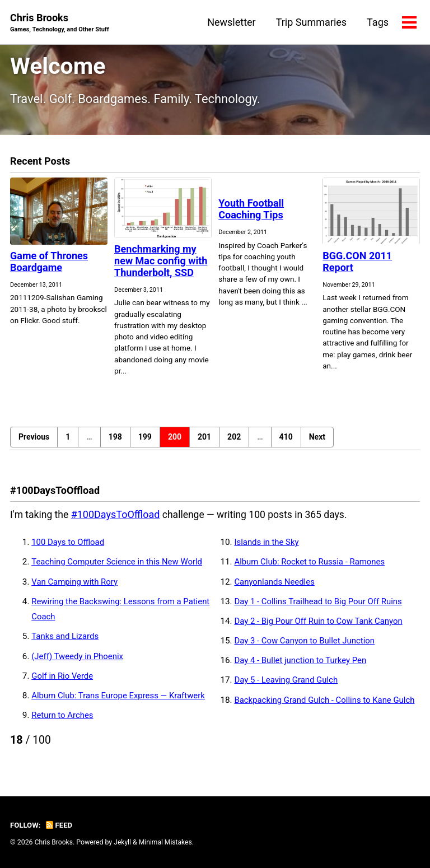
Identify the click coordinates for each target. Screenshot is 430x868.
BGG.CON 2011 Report (357, 265)
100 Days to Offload (69, 546)
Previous (34, 440)
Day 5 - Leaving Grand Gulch (287, 684)
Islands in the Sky (267, 546)
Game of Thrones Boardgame (49, 265)
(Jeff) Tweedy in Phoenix (78, 660)
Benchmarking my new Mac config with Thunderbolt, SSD (161, 264)
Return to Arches (63, 719)
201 (204, 440)
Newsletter (231, 22)
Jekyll (124, 843)
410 (286, 440)
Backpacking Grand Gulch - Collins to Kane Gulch (327, 703)
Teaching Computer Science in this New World (119, 566)
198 (115, 440)
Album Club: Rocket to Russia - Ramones (311, 566)
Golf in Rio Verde (63, 679)
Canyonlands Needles (275, 585)
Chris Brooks (61, 23)
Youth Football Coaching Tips (251, 213)
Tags (377, 22)
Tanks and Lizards (66, 640)
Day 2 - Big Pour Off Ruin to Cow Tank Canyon (320, 624)
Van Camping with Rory (76, 585)
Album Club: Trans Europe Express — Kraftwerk (120, 699)
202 (234, 440)
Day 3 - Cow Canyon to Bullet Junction (306, 645)
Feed (60, 825)
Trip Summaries (311, 22)
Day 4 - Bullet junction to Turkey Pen (302, 664)
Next (317, 440)
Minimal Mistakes (167, 843)
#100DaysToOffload (117, 518)
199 (145, 440)
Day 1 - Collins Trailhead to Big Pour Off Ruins (320, 605)
